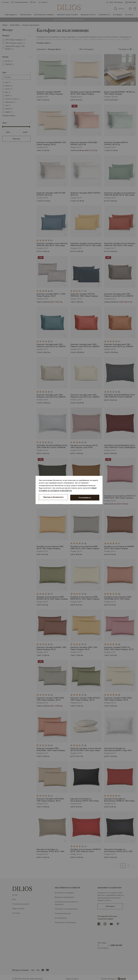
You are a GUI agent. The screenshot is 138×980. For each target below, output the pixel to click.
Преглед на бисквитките (53, 498)
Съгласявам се (85, 498)
